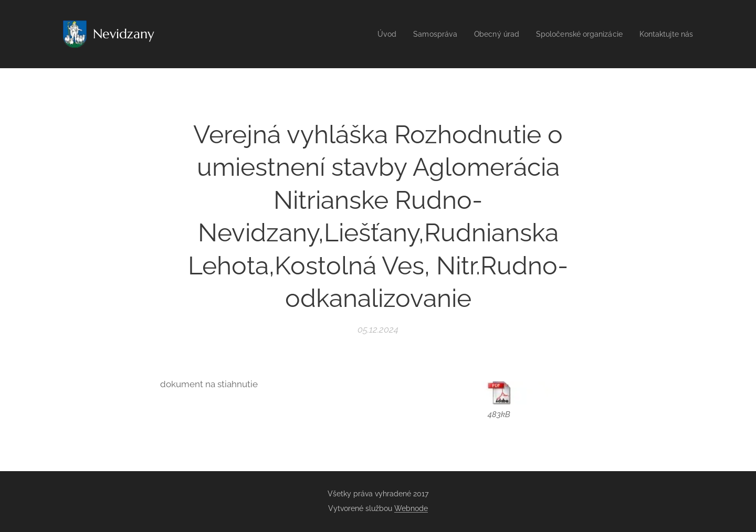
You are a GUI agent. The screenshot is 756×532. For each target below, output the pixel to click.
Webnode (411, 508)
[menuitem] (370, 34)
